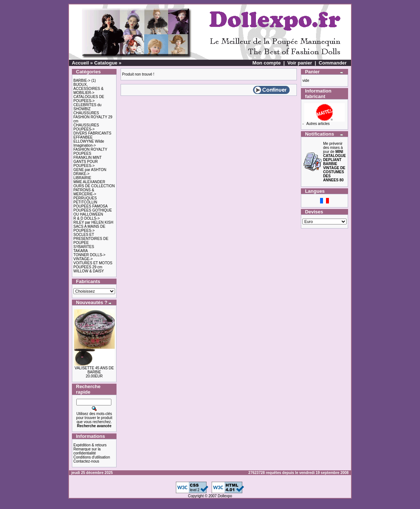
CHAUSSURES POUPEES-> (86, 127)
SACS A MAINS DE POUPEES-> (89, 229)
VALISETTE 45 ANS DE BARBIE (94, 370)
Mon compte (267, 63)
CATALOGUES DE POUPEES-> (89, 99)
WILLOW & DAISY (89, 271)
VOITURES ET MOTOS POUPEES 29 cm (93, 265)
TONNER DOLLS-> (89, 255)
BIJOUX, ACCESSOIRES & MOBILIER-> (88, 89)
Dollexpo (225, 496)
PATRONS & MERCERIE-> (85, 192)
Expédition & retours (90, 445)
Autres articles (318, 124)
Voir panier (300, 63)
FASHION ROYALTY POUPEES (90, 151)
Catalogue (106, 63)
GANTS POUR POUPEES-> (86, 164)
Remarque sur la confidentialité (87, 451)
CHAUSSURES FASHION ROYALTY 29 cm (93, 117)
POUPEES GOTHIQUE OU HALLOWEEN (93, 212)
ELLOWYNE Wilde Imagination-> (89, 143)
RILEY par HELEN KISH (93, 222)
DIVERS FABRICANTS (92, 133)
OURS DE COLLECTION (94, 186)
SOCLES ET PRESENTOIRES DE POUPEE (91, 239)
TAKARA (81, 251)
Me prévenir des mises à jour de (334, 162)
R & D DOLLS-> (86, 218)
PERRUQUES (85, 198)
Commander (333, 63)
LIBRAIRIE (82, 178)
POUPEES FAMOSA (91, 206)
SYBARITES (84, 247)
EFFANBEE (83, 137)
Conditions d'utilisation (92, 457)
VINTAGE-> (83, 259)
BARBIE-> (82, 81)
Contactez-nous (86, 461)
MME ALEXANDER (89, 182)
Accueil (80, 63)
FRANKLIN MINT (88, 158)
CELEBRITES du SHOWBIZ (87, 107)
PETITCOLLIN (85, 202)
